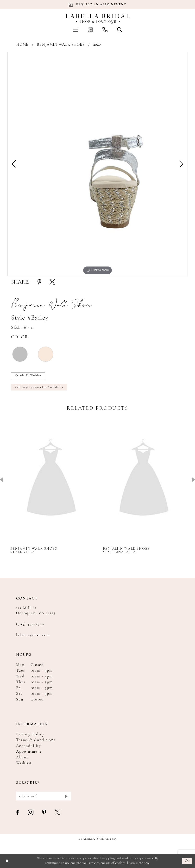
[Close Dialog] (7, 861)
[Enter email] (44, 796)
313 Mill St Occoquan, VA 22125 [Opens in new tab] (36, 611)
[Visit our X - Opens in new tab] (58, 813)
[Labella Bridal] (97, 19)
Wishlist (24, 763)
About (22, 757)
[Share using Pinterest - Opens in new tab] (39, 282)
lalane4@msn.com (33, 635)
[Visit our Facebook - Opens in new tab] (18, 813)
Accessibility (29, 746)
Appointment (29, 752)
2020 (97, 45)
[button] (76, 30)
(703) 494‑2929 (30, 624)
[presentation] (51, 479)
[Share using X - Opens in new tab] (52, 282)
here (147, 863)
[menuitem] (76, 30)
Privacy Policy (30, 734)
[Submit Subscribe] (66, 796)
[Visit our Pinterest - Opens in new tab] (44, 813)
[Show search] (120, 30)
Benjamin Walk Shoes (61, 45)
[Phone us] (105, 30)
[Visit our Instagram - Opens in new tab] (31, 813)
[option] (98, 164)
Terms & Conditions (36, 740)
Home (22, 45)
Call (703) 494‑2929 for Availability (39, 387)
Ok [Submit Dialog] (187, 861)
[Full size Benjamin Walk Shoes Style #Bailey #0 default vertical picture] (98, 164)
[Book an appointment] (98, 5)
